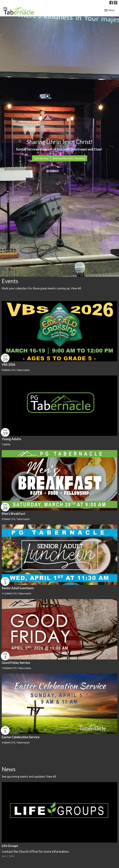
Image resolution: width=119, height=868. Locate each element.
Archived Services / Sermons (69, 158)
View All (76, 288)
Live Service (41, 158)
